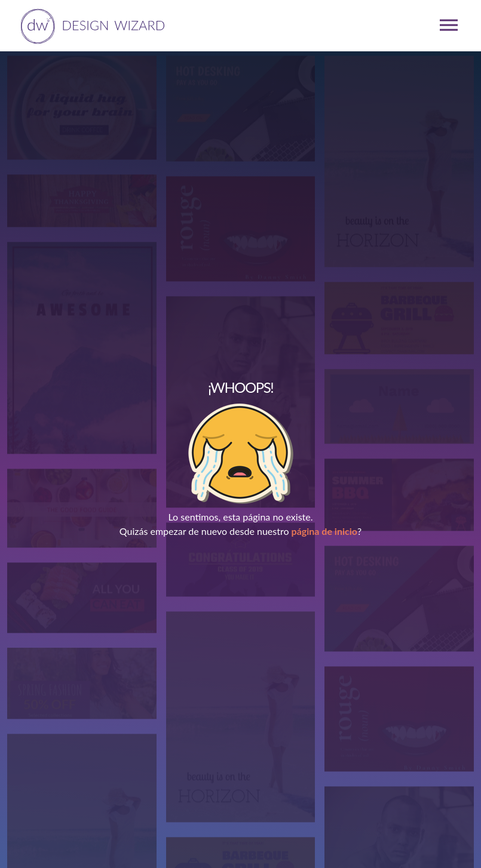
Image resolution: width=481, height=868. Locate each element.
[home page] (91, 25)
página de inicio (324, 531)
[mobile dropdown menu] (449, 25)
